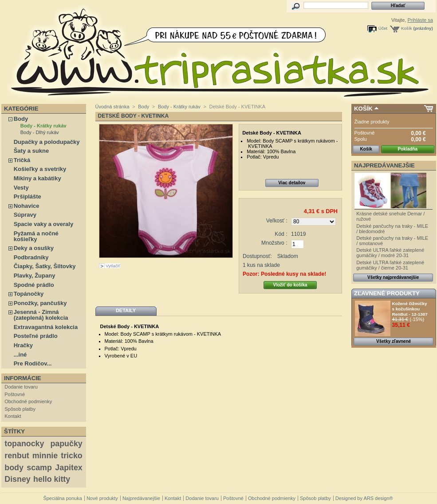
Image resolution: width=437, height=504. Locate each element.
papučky (66, 444)
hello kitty (52, 479)
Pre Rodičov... (33, 363)
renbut (17, 456)
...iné (20, 355)
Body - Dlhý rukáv (40, 132)
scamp (39, 468)
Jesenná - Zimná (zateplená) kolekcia (41, 315)
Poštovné (15, 394)
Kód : (281, 234)
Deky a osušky (34, 248)
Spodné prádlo (34, 285)
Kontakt (13, 416)
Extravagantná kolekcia (46, 327)
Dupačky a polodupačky (47, 142)
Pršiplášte (28, 196)
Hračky (23, 345)
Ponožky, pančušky (40, 303)
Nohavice (27, 206)
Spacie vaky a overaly (43, 224)
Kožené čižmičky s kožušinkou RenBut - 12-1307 (410, 309)
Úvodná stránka (112, 107)
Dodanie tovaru (21, 387)
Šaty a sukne (31, 151)
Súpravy (25, 215)
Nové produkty (102, 498)
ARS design (376, 498)
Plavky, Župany (35, 276)
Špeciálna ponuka (62, 498)
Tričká (22, 160)
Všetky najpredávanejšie (393, 277)
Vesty (21, 188)
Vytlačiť (113, 266)
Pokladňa (408, 149)
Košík (407, 28)
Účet (383, 28)
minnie (45, 456)
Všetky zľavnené (394, 341)
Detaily (126, 310)
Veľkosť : (277, 221)
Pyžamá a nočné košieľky (36, 236)
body (14, 468)
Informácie (23, 378)
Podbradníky (31, 257)
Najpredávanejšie (384, 165)
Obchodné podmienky (28, 401)
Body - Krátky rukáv (43, 126)
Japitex (69, 468)
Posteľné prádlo (36, 336)
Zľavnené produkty (387, 293)
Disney (17, 479)
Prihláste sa (420, 20)
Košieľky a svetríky (40, 169)
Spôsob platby (20, 409)
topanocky (24, 444)
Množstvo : (274, 243)
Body (21, 119)
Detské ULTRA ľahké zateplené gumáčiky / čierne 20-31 (390, 265)
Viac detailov (292, 183)
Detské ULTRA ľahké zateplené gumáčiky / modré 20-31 (390, 253)
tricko (72, 456)
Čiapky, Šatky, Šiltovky (45, 266)
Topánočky (29, 294)
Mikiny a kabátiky (37, 178)
